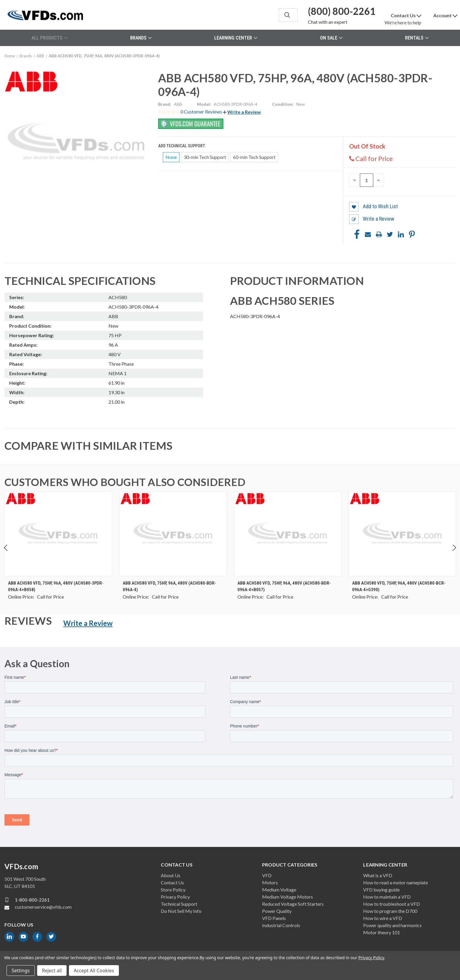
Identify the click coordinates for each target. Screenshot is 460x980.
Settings (21, 970)
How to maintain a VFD (387, 897)
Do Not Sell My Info (181, 911)
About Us (171, 875)
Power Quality (277, 911)
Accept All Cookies (94, 970)
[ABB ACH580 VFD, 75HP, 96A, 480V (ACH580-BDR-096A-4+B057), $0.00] (288, 534)
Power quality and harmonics (392, 925)
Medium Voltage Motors (287, 897)
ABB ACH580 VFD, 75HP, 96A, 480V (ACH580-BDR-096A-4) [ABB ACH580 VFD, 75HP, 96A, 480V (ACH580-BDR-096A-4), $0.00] (169, 587)
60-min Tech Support (254, 157)
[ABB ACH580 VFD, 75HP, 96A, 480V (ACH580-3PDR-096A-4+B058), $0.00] (58, 534)
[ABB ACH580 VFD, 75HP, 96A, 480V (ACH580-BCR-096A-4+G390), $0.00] (402, 534)
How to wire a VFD (383, 918)
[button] (242, 112)
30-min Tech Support (205, 157)
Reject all (52, 970)
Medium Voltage (279, 890)
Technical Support (179, 904)
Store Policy (173, 890)
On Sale (331, 38)
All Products (49, 38)
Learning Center (236, 38)
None (171, 157)
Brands (141, 38)
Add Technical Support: (182, 146)
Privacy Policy (175, 897)
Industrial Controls (281, 925)
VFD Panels (274, 918)
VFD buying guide (381, 890)
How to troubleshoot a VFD (392, 904)
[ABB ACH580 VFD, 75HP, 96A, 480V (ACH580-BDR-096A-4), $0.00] (173, 534)
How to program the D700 (390, 911)
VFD (267, 875)
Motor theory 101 (382, 932)
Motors (270, 882)
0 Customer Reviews (202, 112)
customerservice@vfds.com (43, 907)
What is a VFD (378, 875)
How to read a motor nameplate (396, 882)
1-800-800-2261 (32, 900)
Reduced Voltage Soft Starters (293, 904)
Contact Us (172, 882)
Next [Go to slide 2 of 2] (454, 554)
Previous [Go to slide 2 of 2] (6, 554)
